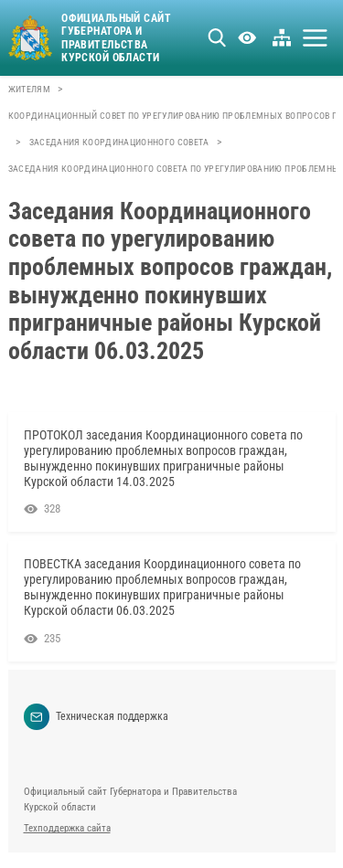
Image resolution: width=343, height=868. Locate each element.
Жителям (29, 89)
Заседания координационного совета (119, 142)
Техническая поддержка (96, 717)
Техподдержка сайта (67, 828)
